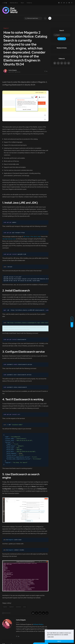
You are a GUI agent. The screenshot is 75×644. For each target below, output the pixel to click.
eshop (25, 607)
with (5, 3)
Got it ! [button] (59, 641)
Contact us (29, 3)
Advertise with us (14, 3)
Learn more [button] (51, 637)
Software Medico (38, 624)
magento (5, 607)
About (22, 3)
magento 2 (11, 607)
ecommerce (18, 607)
